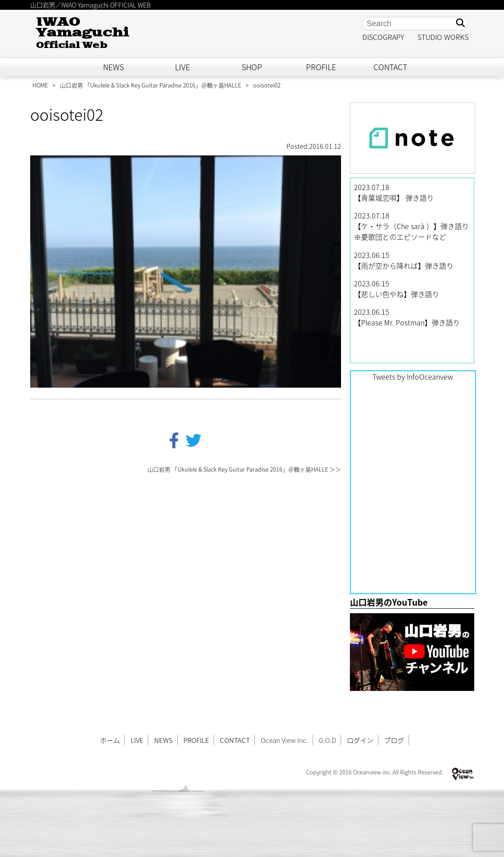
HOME (40, 85)
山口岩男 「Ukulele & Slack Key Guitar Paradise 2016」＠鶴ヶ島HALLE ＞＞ (244, 469)
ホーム (110, 740)
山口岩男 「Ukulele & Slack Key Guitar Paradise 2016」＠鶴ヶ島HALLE (151, 85)
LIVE (183, 67)
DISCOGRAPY (383, 37)
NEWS (113, 67)
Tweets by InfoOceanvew (413, 377)
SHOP (252, 67)
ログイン (360, 740)
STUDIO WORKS (443, 37)
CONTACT (390, 67)
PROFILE (321, 67)
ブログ (394, 740)
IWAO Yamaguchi (82, 33)
